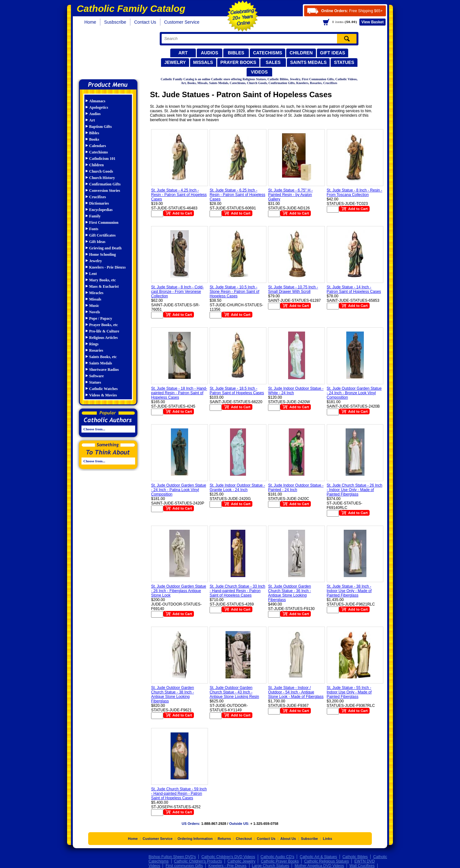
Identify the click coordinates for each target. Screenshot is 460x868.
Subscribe (309, 839)
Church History (102, 178)
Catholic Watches (103, 389)
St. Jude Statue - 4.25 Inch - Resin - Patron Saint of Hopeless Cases (179, 195)
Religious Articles (103, 338)
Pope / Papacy (101, 318)
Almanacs (97, 101)
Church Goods (101, 171)
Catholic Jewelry (241, 861)
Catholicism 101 (102, 159)
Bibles (236, 53)
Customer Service (182, 22)
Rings (94, 344)
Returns (224, 839)
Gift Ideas (333, 53)
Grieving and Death (105, 248)
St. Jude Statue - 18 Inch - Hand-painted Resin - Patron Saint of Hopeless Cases (179, 393)
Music (94, 306)
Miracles (96, 293)
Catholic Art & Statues (318, 857)
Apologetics (99, 107)
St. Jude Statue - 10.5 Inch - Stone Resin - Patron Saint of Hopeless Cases (234, 292)
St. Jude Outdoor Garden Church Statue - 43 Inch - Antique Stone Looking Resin (234, 692)
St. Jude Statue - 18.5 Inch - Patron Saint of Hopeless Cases (237, 391)
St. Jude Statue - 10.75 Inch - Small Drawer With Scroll (293, 289)
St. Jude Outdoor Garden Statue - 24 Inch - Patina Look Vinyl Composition (179, 490)
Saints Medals (308, 62)
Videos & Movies (103, 395)
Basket (372, 22)
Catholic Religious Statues (326, 861)
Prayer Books (238, 62)
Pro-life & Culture (104, 331)
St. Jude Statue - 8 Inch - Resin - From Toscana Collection (355, 192)
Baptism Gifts (100, 127)
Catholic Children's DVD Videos (228, 857)
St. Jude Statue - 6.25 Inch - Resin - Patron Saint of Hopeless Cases (237, 195)
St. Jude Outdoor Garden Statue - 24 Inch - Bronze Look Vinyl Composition (354, 393)
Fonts (94, 229)
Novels (95, 312)
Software (96, 376)
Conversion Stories (105, 191)
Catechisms (268, 53)
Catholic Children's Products (198, 861)
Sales (273, 62)
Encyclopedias (101, 210)
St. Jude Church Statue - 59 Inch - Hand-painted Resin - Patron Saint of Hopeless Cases (179, 794)
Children (301, 53)
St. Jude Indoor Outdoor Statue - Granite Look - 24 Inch (237, 488)
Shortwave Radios (104, 370)
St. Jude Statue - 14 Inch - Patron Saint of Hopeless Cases (354, 289)
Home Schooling (103, 254)
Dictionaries (99, 203)
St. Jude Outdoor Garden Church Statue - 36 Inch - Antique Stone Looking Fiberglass (289, 593)
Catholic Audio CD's (278, 857)
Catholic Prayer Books (280, 861)
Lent (93, 274)
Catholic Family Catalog (111, 54)
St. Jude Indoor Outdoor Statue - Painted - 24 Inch (296, 488)
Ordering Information (195, 839)
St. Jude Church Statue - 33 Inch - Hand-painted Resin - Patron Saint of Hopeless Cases (237, 591)
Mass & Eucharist (104, 286)
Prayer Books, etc (103, 325)
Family (95, 216)
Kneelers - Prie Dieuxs (107, 267)
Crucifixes (98, 197)
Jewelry (175, 62)
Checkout (244, 839)
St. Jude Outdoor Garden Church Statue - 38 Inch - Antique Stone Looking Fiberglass (172, 694)
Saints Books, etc (103, 357)
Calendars (98, 146)
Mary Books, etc (103, 280)
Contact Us (145, 22)
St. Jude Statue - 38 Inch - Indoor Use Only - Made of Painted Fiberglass (349, 591)
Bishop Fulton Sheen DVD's (172, 857)
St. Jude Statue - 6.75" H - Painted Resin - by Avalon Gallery (290, 195)
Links (328, 839)
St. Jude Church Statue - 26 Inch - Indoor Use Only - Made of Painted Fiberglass (355, 490)
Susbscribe (115, 22)
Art (183, 53)
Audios (210, 53)
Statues (344, 62)
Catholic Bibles (355, 857)
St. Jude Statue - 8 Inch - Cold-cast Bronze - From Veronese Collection (177, 292)
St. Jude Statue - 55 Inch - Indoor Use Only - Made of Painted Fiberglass (349, 692)
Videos (259, 72)
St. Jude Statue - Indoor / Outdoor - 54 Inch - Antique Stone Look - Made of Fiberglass (296, 692)
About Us (288, 839)
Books (94, 139)
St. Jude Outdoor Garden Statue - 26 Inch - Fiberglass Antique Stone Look (179, 591)
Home (90, 22)
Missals (203, 62)
